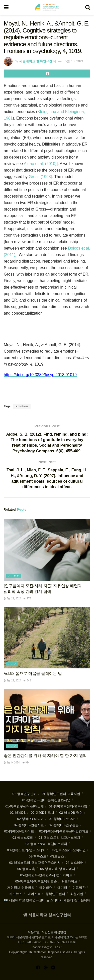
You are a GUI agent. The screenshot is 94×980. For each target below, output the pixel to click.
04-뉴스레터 (75, 863)
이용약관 (79, 888)
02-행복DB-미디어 (30, 819)
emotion (22, 406)
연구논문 (14, 576)
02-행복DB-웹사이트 (19, 831)
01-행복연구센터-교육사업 (61, 794)
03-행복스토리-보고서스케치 (59, 838)
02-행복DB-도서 (42, 813)
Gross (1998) (40, 177)
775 (27, 599)
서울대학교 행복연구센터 (37, 61)
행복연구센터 (55, 894)
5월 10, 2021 (74, 61)
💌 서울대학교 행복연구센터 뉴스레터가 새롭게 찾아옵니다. (48, 900)
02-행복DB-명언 (71, 813)
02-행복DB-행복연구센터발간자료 (64, 831)
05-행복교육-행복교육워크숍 (36, 881)
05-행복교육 (26, 869)
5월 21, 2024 (12, 599)
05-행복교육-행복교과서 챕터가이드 (46, 875)
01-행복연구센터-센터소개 (24, 806)
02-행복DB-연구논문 (64, 825)
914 (26, 763)
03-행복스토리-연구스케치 (26, 850)
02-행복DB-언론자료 (29, 825)
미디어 (12, 664)
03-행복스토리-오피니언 (68, 850)
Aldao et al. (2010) (40, 164)
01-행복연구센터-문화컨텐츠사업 (46, 800)
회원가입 (77, 894)
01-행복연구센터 (25, 794)
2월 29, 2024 (12, 681)
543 (27, 681)
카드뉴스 (16, 894)
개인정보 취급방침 (21, 888)
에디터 (62, 888)
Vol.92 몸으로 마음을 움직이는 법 (33, 674)
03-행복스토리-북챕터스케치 (46, 844)
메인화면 (46, 888)
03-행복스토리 (23, 838)
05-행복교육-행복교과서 (58, 869)
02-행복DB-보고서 (62, 819)
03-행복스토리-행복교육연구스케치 (35, 863)
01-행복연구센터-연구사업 (68, 806)
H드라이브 (70, 881)
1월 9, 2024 (12, 763)
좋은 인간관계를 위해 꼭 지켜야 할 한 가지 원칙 (45, 756)
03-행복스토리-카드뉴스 (46, 856)
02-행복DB (18, 813)
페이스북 (34, 894)
